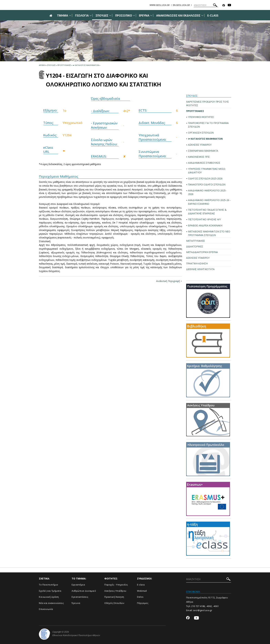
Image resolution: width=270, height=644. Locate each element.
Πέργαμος (143, 603)
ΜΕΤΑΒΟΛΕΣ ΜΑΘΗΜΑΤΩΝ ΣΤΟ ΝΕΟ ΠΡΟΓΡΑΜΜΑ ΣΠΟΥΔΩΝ (209, 233)
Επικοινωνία (46, 609)
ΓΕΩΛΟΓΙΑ (82, 15)
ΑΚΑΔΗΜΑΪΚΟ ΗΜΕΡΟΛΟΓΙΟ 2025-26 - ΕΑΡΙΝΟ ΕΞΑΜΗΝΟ (209, 202)
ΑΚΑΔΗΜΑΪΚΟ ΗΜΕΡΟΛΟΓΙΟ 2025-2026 (207, 192)
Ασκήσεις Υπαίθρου (115, 591)
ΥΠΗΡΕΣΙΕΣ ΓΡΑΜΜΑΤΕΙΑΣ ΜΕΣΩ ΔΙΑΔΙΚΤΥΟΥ (207, 171)
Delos (140, 597)
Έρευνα (76, 603)
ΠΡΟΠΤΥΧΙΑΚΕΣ (195, 111)
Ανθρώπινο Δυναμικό (84, 591)
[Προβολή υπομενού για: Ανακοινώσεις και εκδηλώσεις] (202, 15)
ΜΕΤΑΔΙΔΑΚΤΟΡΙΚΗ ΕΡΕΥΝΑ (202, 252)
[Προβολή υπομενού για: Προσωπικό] (134, 15)
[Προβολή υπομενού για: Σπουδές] (110, 15)
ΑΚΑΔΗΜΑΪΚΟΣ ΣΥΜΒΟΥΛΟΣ (204, 163)
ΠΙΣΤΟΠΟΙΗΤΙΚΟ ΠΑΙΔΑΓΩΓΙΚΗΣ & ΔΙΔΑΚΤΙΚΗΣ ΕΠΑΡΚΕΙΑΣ (207, 212)
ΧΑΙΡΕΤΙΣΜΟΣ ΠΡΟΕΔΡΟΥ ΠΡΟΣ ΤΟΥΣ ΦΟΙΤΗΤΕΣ (207, 103)
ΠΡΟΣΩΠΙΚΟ (124, 15)
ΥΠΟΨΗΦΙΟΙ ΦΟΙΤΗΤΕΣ (201, 117)
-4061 (216, 606)
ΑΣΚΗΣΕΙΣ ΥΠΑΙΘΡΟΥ (200, 145)
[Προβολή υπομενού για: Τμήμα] (70, 15)
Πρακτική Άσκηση (114, 597)
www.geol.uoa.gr (160, 5)
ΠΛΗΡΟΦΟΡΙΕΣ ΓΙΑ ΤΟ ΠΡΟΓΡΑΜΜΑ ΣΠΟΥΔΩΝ (208, 125)
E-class (141, 585)
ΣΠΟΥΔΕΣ (102, 15)
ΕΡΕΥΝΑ (144, 15)
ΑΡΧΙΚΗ (42, 65)
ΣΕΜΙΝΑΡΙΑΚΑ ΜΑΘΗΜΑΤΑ (203, 151)
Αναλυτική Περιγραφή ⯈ (169, 281)
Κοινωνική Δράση (49, 597)
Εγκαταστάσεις (80, 597)
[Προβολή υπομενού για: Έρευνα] (151, 15)
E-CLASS (213, 15)
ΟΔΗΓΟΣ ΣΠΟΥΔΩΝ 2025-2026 (205, 178)
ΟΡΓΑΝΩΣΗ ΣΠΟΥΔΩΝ (201, 133)
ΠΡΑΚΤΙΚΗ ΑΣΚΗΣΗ (197, 263)
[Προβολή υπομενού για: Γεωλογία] (91, 15)
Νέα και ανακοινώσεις (51, 603)
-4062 (209, 606)
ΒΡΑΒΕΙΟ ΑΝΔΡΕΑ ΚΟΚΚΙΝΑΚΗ (205, 225)
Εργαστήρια (78, 585)
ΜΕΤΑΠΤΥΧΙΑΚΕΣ (196, 241)
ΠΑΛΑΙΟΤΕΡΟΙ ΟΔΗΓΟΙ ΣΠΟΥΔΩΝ (207, 184)
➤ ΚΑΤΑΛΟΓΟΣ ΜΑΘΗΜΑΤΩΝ (205, 139)
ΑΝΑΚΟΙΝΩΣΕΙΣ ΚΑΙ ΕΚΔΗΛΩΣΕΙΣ (178, 15)
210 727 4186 (198, 606)
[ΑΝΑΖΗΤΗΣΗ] (206, 5)
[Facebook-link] (224, 5)
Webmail (142, 591)
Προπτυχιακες (64, 65)
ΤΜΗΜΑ (63, 15)
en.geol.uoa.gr (181, 5)
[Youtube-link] (229, 5)
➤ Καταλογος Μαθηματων (86, 65)
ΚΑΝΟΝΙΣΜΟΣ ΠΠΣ (199, 157)
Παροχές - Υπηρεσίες (116, 585)
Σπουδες (51, 65)
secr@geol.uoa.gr (203, 610)
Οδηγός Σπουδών (114, 603)
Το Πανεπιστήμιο (49, 585)
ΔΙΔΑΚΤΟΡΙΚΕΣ (194, 246)
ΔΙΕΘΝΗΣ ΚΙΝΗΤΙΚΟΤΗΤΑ (200, 269)
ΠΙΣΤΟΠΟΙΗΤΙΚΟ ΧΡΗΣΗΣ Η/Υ (204, 219)
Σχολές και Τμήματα (50, 591)
